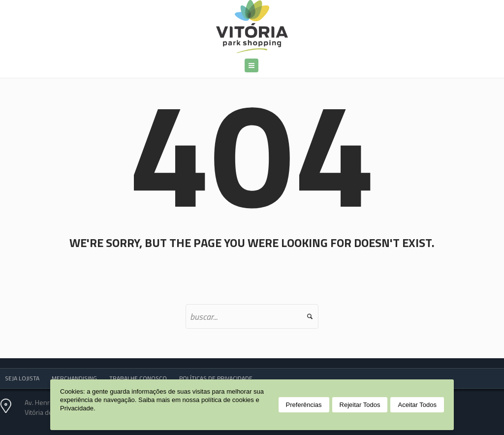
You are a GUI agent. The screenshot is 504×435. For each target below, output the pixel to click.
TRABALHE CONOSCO (138, 378)
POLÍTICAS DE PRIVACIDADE (216, 378)
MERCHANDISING (74, 378)
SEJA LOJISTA (22, 378)
